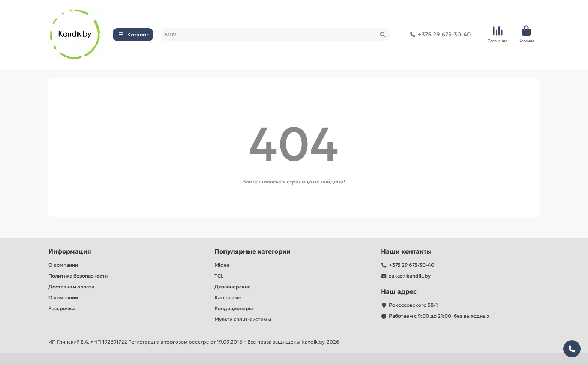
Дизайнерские (233, 287)
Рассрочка (61, 309)
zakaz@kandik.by (410, 276)
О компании (63, 265)
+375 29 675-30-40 (439, 35)
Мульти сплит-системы (243, 319)
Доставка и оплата (71, 287)
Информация (70, 252)
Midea (222, 265)
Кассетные (228, 298)
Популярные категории (253, 252)
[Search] (276, 35)
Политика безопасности (78, 276)
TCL (219, 276)
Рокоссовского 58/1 (413, 305)
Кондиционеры (234, 309)
